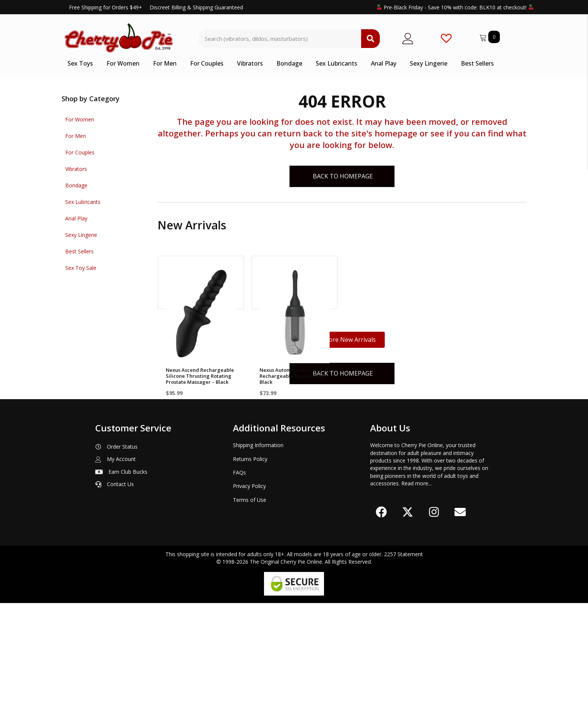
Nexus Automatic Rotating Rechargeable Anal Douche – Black (294, 376)
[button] (381, 611)
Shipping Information (258, 544)
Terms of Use (250, 598)
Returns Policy (250, 558)
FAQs (239, 571)
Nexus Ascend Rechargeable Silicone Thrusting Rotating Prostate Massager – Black (200, 376)
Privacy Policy (249, 585)
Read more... (416, 582)
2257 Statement (403, 653)
